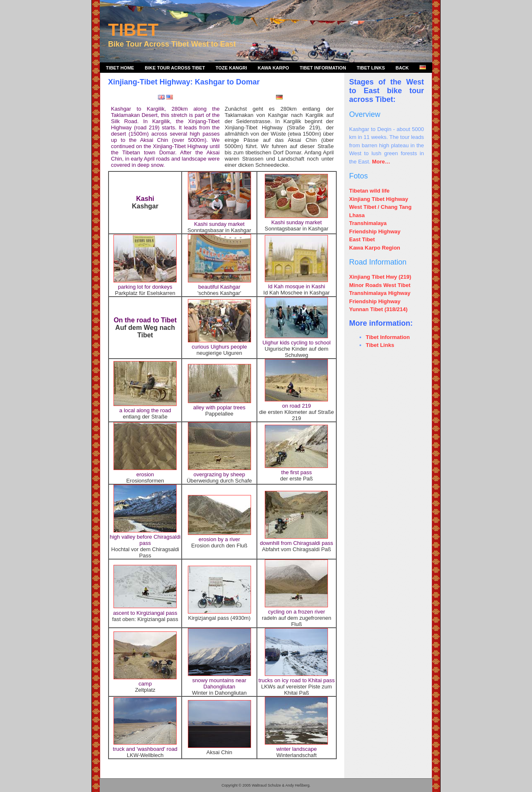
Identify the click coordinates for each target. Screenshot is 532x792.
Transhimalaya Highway (380, 293)
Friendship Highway (375, 231)
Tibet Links (371, 68)
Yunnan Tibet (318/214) (378, 309)
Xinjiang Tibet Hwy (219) (380, 277)
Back (402, 68)
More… (381, 162)
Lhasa (357, 215)
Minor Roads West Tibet (380, 285)
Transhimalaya (368, 223)
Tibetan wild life (369, 191)
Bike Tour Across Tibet (175, 68)
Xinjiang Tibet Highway (379, 199)
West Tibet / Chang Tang (380, 207)
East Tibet (362, 239)
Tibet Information (323, 68)
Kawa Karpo (273, 68)
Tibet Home (120, 68)
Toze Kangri (232, 68)
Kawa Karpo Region (375, 248)
